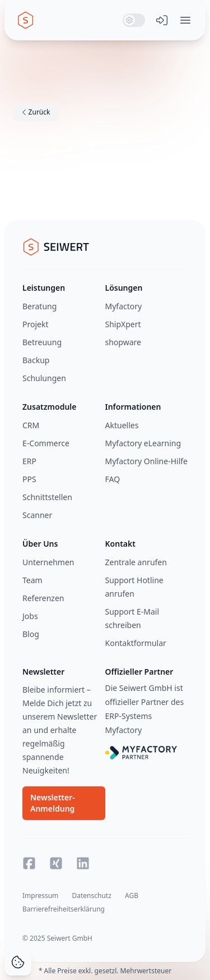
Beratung (39, 306)
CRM (31, 425)
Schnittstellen (47, 497)
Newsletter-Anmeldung (53, 803)
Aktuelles (122, 425)
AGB (132, 896)
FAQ (113, 479)
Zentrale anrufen (136, 562)
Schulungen (44, 378)
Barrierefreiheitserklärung (64, 909)
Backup (36, 360)
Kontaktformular (136, 643)
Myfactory (124, 306)
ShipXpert (123, 324)
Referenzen (43, 598)
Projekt (35, 324)
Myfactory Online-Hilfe (147, 461)
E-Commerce (46, 443)
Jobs (30, 616)
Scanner (37, 515)
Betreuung (42, 342)
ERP (29, 461)
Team (32, 580)
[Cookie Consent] (18, 962)
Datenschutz (91, 896)
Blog (31, 634)
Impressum (40, 896)
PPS (29, 479)
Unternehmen (48, 562)
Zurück (36, 112)
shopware (123, 342)
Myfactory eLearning (143, 443)
